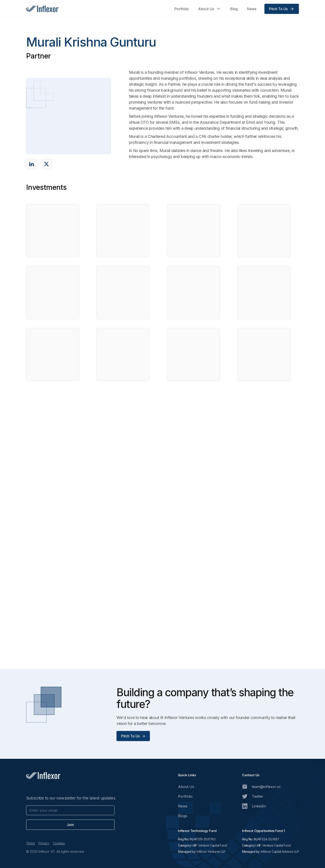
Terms (31, 843)
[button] (209, 9)
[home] (42, 9)
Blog (234, 9)
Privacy (44, 843)
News (252, 9)
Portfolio (182, 9)
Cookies (59, 843)
